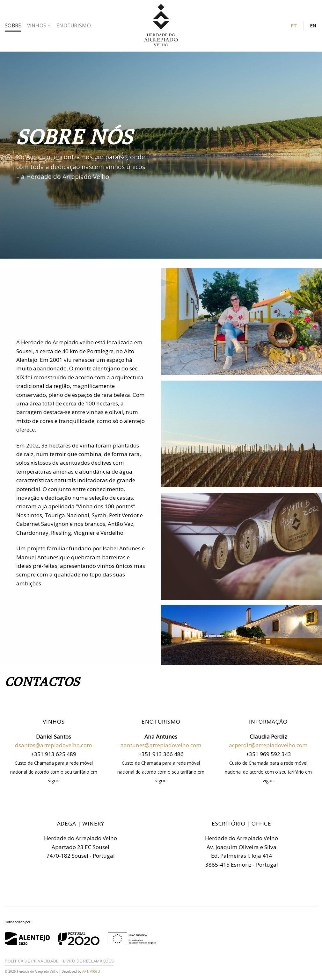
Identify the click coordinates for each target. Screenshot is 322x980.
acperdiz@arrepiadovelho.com (268, 745)
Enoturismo (74, 26)
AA (85, 971)
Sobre (13, 26)
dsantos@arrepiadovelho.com (54, 745)
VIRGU (95, 971)
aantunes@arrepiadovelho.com (161, 745)
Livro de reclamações (88, 961)
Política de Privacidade (32, 961)
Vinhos (39, 26)
